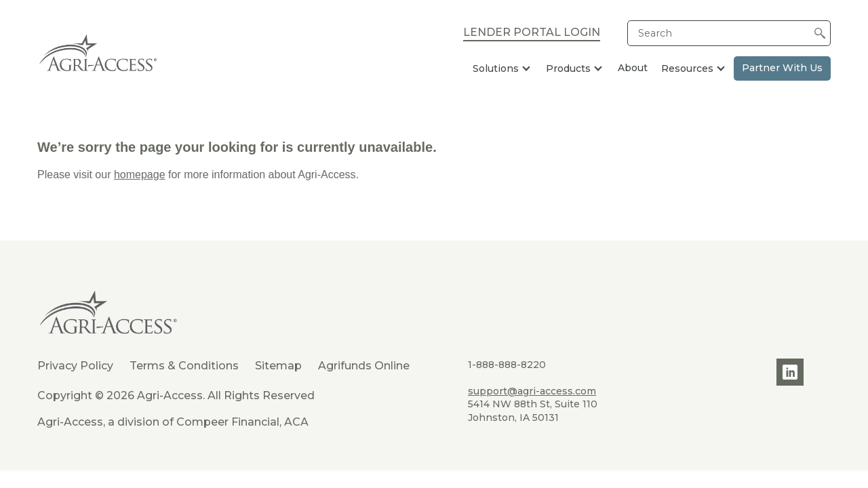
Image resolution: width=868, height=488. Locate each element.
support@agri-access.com (532, 391)
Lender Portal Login (532, 33)
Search (655, 33)
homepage (140, 175)
